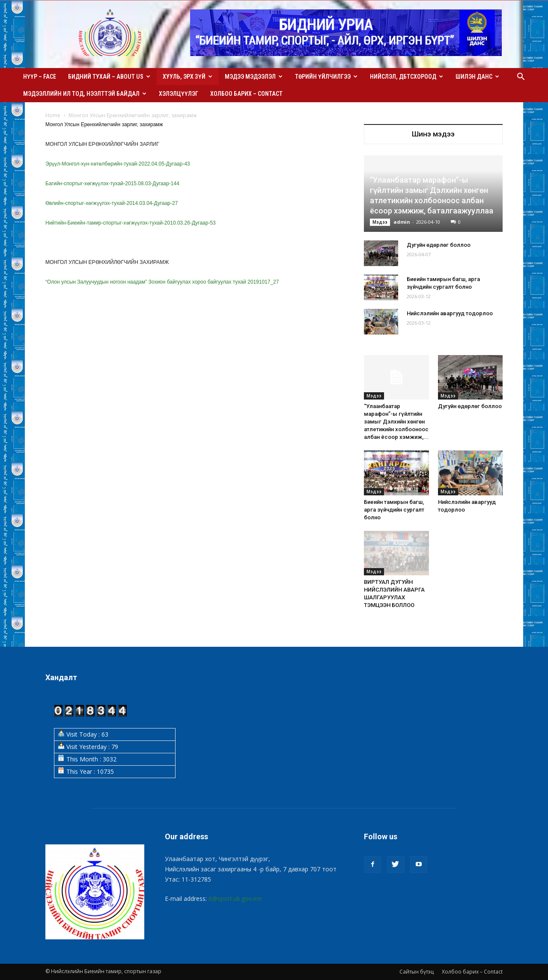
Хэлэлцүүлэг (179, 94)
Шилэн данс (477, 77)
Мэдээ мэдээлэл (254, 77)
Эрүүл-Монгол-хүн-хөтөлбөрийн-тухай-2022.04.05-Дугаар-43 (118, 164)
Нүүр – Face (40, 77)
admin (402, 222)
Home (53, 115)
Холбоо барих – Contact (246, 94)
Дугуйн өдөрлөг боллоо (439, 245)
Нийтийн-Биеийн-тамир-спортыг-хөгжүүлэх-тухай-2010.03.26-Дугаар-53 (131, 223)
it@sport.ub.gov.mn (235, 899)
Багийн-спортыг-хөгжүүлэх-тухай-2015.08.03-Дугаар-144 (112, 184)
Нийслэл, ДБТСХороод (407, 77)
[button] (521, 78)
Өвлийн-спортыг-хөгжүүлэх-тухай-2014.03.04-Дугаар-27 (112, 203)
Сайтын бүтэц (417, 972)
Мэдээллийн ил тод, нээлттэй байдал (85, 94)
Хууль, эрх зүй (188, 77)
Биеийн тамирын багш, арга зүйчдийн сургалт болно (394, 510)
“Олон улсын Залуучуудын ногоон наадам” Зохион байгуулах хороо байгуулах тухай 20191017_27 (162, 282)
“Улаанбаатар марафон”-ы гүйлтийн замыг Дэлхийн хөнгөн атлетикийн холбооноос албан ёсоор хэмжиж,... (396, 422)
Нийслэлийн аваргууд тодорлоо (450, 313)
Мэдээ (380, 222)
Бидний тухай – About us (109, 77)
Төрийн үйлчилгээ (326, 77)
